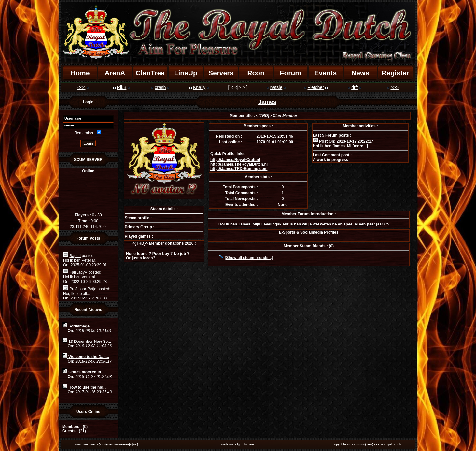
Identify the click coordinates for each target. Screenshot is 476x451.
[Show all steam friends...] (249, 258)
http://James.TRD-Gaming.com (239, 169)
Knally (199, 87)
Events (325, 73)
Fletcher (316, 87)
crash (160, 87)
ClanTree (150, 73)
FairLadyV (78, 272)
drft (355, 87)
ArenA (115, 73)
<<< (82, 87)
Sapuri (75, 256)
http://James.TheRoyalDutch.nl (239, 164)
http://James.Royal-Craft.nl (235, 160)
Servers (221, 73)
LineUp (186, 73)
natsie (276, 87)
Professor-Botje (83, 289)
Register (395, 73)
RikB (122, 87)
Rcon (256, 73)
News (360, 73)
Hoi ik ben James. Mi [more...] (340, 146)
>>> (394, 87)
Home (80, 73)
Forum (291, 73)
